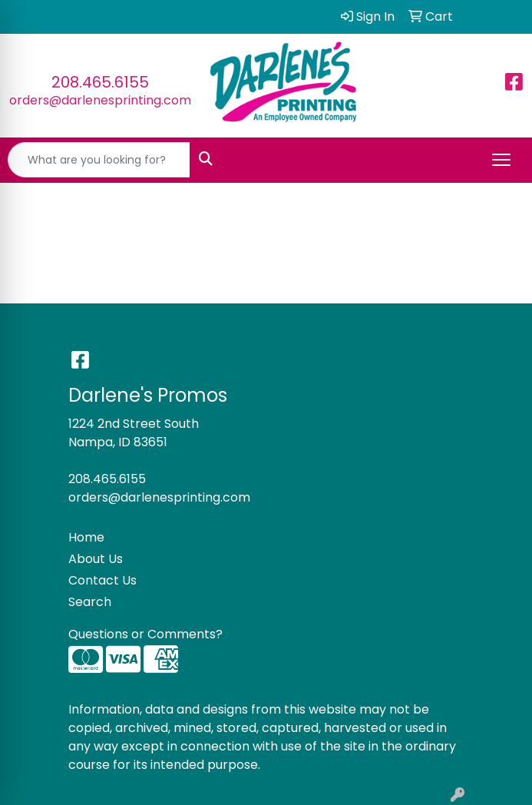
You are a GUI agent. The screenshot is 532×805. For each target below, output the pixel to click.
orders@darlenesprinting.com (100, 100)
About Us (96, 559)
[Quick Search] (99, 160)
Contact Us (102, 580)
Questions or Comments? (145, 634)
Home (86, 537)
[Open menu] (501, 160)
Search (90, 602)
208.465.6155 (100, 82)
